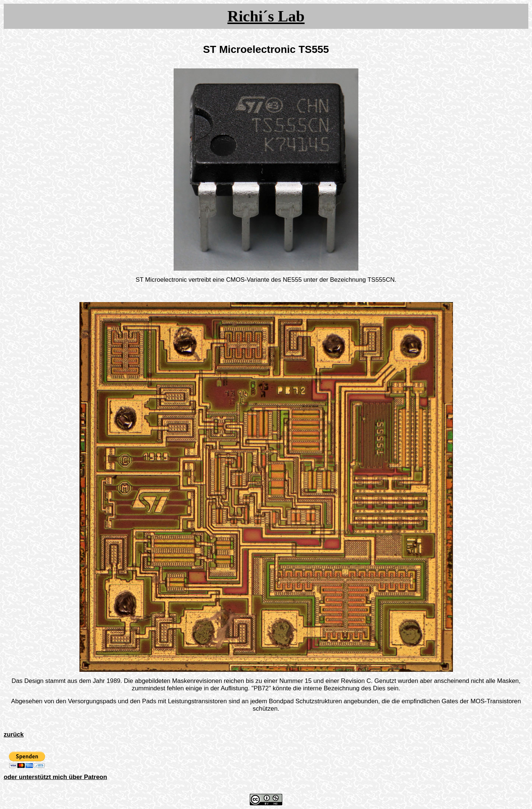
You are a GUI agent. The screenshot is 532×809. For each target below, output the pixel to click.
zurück (14, 734)
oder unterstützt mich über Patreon (55, 777)
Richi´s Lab (266, 16)
